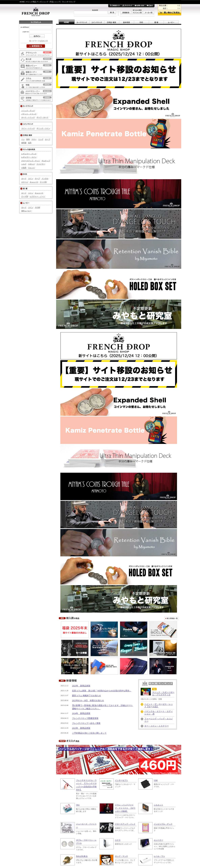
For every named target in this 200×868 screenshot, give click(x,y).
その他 (37, 207)
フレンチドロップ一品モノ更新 (86, 723)
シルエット (158, 805)
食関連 (24, 143)
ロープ (48, 139)
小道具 (24, 168)
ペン (23, 139)
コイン (31, 178)
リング (41, 139)
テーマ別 (43, 182)
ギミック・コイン (43, 128)
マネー (34, 139)
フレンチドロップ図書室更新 (85, 718)
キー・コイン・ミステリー (157, 726)
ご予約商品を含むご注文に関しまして (89, 733)
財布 (28, 139)
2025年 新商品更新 (81, 686)
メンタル (45, 178)
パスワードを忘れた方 (39, 41)
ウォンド (31, 168)
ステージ (25, 182)
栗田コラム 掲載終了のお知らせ (86, 696)
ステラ (118, 840)
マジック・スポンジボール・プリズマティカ (163, 694)
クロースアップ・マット (31, 161)
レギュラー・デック (29, 154)
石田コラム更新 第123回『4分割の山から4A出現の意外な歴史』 (102, 691)
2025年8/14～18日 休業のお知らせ (88, 700)
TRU (78, 805)
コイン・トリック (28, 128)
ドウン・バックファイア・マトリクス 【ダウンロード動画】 (125, 808)
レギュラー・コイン (29, 157)
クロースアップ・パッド (125, 824)
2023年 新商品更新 (81, 728)
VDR (156, 780)
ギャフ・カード (42, 117)
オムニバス (34, 182)
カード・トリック (28, 117)
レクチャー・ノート (37, 196)
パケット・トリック (29, 114)
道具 (30, 143)
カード (24, 178)
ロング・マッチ (121, 856)
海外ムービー (26, 211)
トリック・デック (28, 111)
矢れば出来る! (82, 856)
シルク (24, 164)
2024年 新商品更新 (81, 713)
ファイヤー (41, 164)
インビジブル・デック (163, 824)
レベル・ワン (159, 856)
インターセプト (121, 780)
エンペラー (158, 840)
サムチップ (46, 161)
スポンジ (31, 164)
